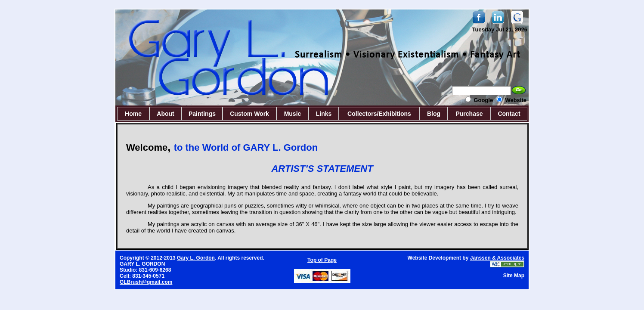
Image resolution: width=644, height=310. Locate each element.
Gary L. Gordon (196, 258)
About (165, 114)
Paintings (202, 114)
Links (324, 114)
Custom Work (249, 114)
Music (293, 114)
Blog (434, 114)
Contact (509, 114)
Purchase (469, 114)
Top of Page (322, 260)
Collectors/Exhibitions (379, 114)
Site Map (514, 276)
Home (133, 114)
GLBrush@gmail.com (146, 282)
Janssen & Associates (497, 258)
